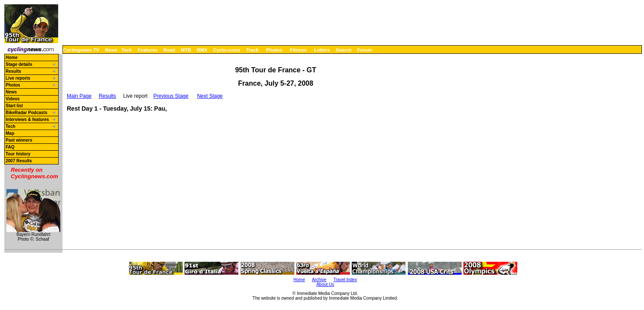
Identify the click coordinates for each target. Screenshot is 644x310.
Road (169, 50)
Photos (274, 50)
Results (13, 71)
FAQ (10, 147)
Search (344, 50)
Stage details (19, 64)
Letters (322, 50)
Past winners (19, 140)
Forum (365, 50)
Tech (127, 50)
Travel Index (345, 280)
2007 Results (19, 161)
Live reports (18, 78)
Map (10, 133)
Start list (14, 106)
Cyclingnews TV (81, 50)
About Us (325, 284)
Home (12, 57)
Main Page (79, 96)
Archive (319, 280)
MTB (186, 50)
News (111, 50)
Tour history (18, 154)
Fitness (298, 50)
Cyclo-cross (227, 50)
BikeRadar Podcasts (27, 113)
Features (148, 50)
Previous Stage (171, 96)
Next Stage (210, 96)
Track (252, 50)
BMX (202, 50)
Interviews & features (27, 119)
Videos (13, 99)
